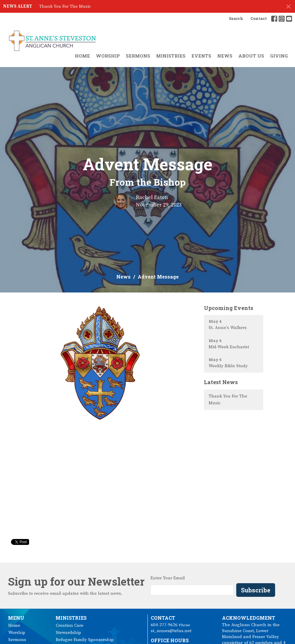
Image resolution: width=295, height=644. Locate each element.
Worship (108, 56)
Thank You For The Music (65, 6)
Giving (279, 56)
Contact (259, 18)
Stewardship (68, 633)
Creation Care (70, 625)
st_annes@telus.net (171, 631)
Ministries (171, 56)
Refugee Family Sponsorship (85, 640)
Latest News (221, 382)
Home (82, 56)
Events (201, 56)
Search (236, 18)
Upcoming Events (229, 308)
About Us (251, 56)
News (225, 56)
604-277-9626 (164, 625)
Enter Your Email (168, 578)
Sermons (138, 56)
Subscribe (256, 590)
